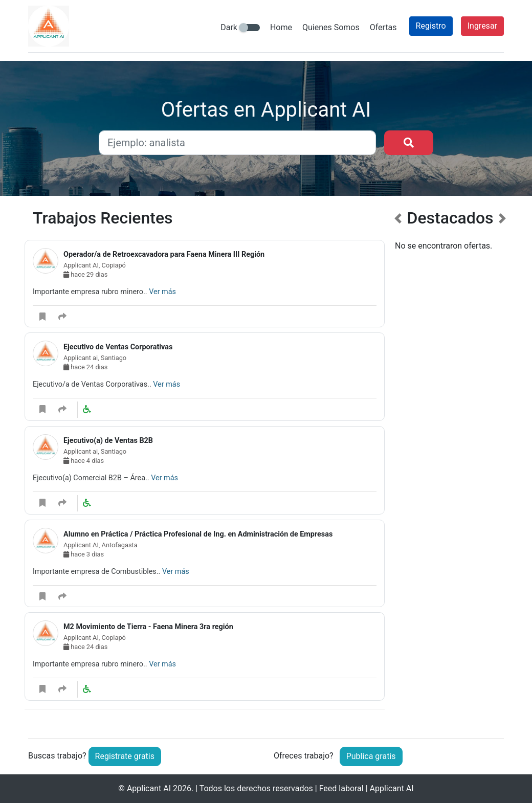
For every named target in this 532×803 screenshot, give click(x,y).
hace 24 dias (85, 367)
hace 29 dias (85, 274)
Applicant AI (149, 788)
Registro (431, 26)
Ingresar (482, 26)
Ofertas (383, 27)
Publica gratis (371, 756)
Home (281, 27)
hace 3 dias (84, 554)
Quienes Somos (331, 27)
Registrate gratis (125, 756)
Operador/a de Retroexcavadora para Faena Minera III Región (164, 254)
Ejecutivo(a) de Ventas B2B (108, 441)
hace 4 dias (84, 461)
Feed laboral (341, 788)
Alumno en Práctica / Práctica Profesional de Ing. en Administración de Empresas (198, 534)
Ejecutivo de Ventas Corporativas (118, 347)
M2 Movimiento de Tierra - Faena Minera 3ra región (148, 627)
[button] (398, 465)
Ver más (162, 292)
